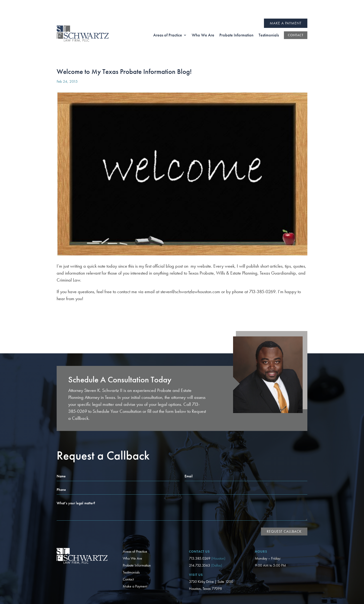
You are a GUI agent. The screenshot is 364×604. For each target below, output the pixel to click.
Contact (128, 561)
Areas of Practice (135, 533)
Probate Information (137, 547)
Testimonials (131, 554)
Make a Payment (286, 5)
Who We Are (132, 540)
